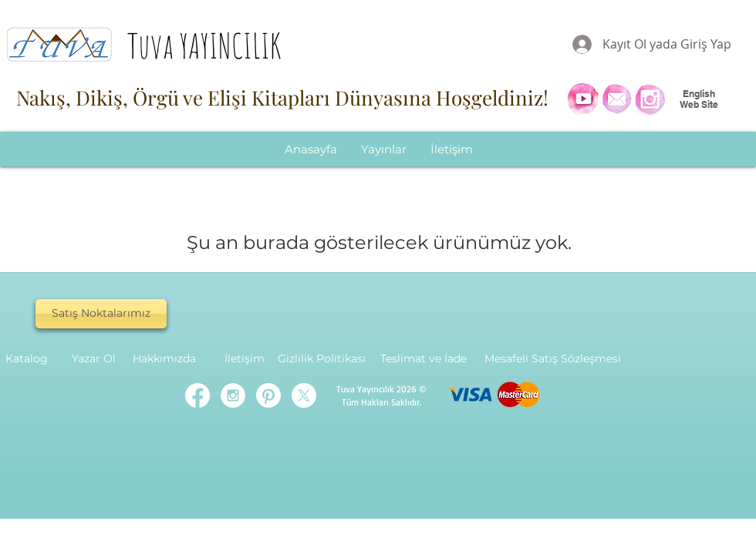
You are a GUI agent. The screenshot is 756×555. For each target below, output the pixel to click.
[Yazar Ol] (93, 359)
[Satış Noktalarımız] (101, 314)
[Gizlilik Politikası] (322, 359)
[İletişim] (245, 359)
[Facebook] (197, 395)
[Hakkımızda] (164, 359)
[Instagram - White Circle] (233, 395)
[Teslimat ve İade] (423, 359)
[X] (304, 395)
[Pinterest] (268, 395)
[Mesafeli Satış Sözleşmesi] (553, 359)
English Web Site (699, 99)
